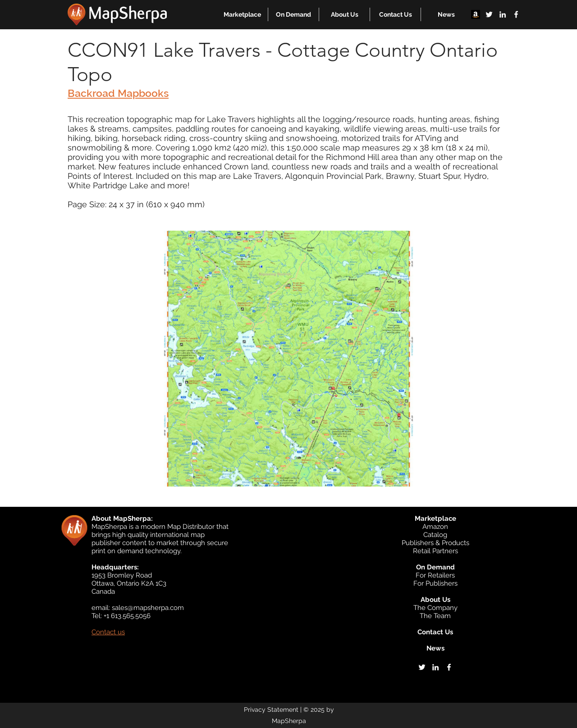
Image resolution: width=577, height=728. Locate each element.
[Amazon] (476, 14)
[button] (242, 14)
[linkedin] (503, 14)
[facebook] (516, 14)
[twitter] (489, 14)
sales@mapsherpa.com (148, 608)
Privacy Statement (271, 710)
